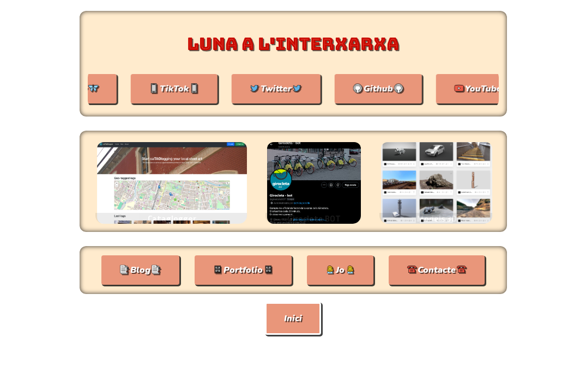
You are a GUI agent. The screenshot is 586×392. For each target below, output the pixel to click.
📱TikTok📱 (177, 89)
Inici (293, 318)
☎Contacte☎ (437, 270)
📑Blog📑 (140, 270)
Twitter (279, 89)
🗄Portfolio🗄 (243, 270)
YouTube (487, 89)
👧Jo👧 (340, 270)
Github (382, 89)
